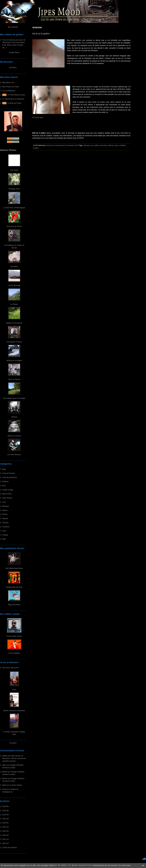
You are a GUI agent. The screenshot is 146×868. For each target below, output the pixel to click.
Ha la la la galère (41, 34)
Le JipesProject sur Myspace (13, 99)
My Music (13, 67)
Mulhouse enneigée (14, 360)
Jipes (4, 765)
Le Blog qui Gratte (14, 103)
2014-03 (5, 819)
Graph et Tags (8, 490)
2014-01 (5, 823)
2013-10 (5, 827)
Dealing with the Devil (14, 587)
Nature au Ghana (14, 436)
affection (111, 145)
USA (4, 531)
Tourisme (6, 527)
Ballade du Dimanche (14, 323)
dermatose (104, 145)
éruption (36, 148)
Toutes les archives (10, 847)
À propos (13, 743)
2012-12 (5, 839)
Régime (5, 518)
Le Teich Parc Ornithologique (14, 208)
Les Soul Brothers (14, 454)
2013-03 (5, 835)
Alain (4, 785)
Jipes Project (7, 498)
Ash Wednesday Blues (14, 568)
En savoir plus (125, 865)
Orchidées (14, 266)
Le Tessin (14, 304)
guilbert (97, 145)
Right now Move (14, 605)
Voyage (5, 535)
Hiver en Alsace (14, 379)
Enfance (5, 481)
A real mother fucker (14, 636)
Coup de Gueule (9, 473)
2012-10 (5, 843)
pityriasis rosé (89, 145)
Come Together (14, 653)
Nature (5, 510)
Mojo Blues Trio (8, 82)
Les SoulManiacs (9, 91)
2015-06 (5, 811)
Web (4, 539)
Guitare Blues (14, 52)
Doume (5, 789)
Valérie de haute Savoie (11, 756)
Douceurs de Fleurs (14, 226)
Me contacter (13, 27)
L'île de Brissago (14, 285)
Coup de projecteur (10, 477)
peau (116, 145)
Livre (4, 502)
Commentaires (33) (71, 145)
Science (5, 523)
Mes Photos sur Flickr (11, 87)
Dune (14, 690)
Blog (4, 469)
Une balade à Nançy (14, 342)
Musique (6, 506)
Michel (5, 772)
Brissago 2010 (14, 189)
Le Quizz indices (16, 785)
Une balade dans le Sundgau (14, 398)
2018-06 (5, 806)
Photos (5, 514)
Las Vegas (14, 170)
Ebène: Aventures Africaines (14, 711)
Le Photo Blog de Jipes (16, 95)
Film (4, 486)
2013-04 (5, 831)
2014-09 (5, 815)
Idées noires (7, 494)
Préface (14, 417)
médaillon (123, 145)
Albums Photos (8, 150)
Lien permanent (58, 145)
